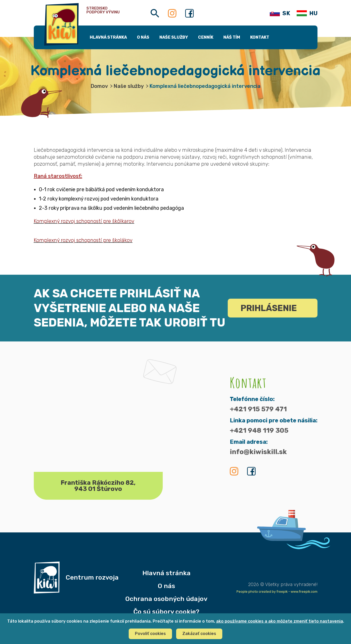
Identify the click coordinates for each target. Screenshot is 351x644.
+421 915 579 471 (258, 409)
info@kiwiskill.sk (258, 452)
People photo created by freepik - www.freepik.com (277, 592)
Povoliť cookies (150, 634)
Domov (99, 86)
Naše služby (129, 86)
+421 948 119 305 (259, 431)
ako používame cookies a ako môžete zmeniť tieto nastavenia (280, 621)
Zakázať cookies (199, 634)
